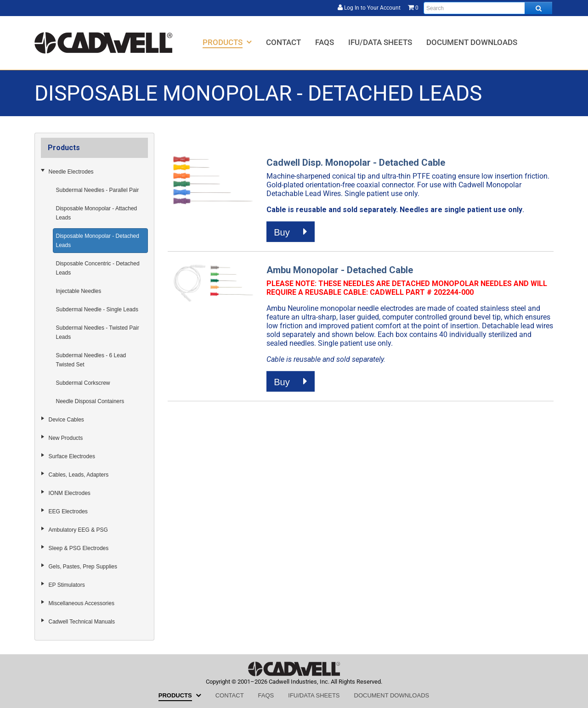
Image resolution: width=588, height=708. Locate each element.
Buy (291, 232)
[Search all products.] (538, 8)
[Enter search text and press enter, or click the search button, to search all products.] (488, 8)
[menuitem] (227, 42)
